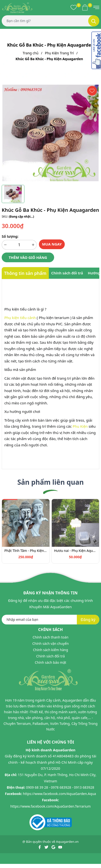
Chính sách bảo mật (50, 662)
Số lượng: (10, 236)
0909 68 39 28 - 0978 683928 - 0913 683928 (60, 787)
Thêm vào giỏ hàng (28, 257)
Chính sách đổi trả (50, 656)
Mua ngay (52, 244)
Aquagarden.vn (67, 842)
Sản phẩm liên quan (51, 482)
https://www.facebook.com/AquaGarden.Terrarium (51, 806)
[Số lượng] (19, 245)
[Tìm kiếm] (94, 21)
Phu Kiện (80, 426)
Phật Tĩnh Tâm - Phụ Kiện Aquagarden (26, 551)
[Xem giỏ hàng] (85, 7)
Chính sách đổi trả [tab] (67, 273)
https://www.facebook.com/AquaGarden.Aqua (60, 794)
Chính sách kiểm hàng (50, 650)
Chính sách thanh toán (50, 637)
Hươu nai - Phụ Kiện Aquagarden (76, 551)
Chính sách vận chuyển (51, 643)
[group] (50, 133)
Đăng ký (88, 620)
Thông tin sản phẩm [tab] (25, 273)
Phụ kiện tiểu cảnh (20, 318)
